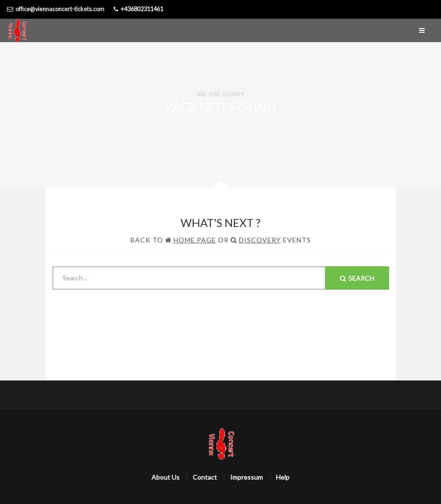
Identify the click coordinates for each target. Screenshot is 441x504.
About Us (166, 477)
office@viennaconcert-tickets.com (60, 9)
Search (357, 278)
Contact (205, 477)
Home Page (195, 240)
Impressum (246, 477)
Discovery (260, 240)
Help (283, 477)
